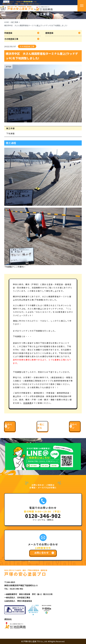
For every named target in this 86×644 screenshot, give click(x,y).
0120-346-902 (43, 516)
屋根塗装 (49, 33)
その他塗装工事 (11, 39)
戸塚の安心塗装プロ (20, 8)
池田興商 (27, 403)
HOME (7, 22)
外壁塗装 (8, 33)
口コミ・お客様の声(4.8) (20, 2)
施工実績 (15, 22)
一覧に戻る (41, 426)
